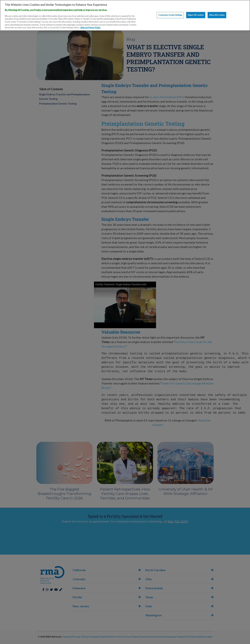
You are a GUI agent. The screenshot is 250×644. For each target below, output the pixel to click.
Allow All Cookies (217, 15)
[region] (125, 15)
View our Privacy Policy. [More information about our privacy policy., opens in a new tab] (90, 28)
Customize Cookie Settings (170, 15)
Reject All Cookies (196, 15)
